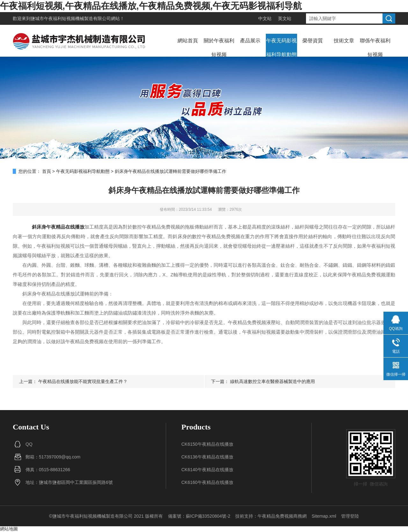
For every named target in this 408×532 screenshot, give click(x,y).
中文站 (265, 18)
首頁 (47, 171)
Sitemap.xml (324, 516)
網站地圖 (9, 529)
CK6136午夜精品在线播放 (207, 457)
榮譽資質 (313, 41)
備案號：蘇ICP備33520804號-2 (199, 516)
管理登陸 (350, 516)
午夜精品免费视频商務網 (282, 516)
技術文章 (344, 41)
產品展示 (250, 41)
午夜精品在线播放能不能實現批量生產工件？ (83, 381)
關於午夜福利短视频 (219, 48)
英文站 (285, 18)
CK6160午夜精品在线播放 (207, 482)
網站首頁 (188, 41)
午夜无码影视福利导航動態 (281, 48)
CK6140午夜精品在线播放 (207, 470)
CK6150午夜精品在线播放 (207, 444)
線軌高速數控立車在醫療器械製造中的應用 (273, 381)
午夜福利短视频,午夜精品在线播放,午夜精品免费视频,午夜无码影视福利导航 (151, 6)
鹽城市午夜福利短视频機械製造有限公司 (71, 18)
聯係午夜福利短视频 (375, 48)
